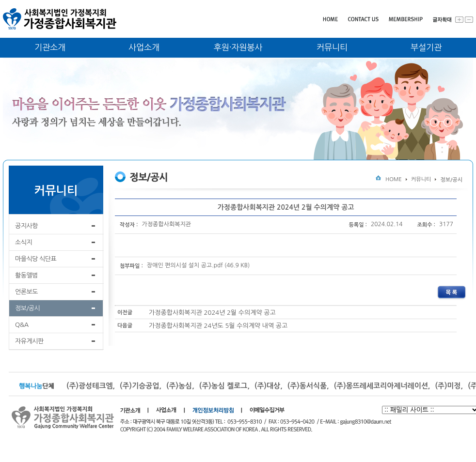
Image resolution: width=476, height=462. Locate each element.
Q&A (22, 325)
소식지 (24, 242)
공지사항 (26, 226)
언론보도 (26, 292)
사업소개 (144, 47)
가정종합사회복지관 (167, 224)
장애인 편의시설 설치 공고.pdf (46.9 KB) (198, 266)
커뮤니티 (332, 47)
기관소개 (50, 47)
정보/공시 (27, 308)
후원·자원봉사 (238, 47)
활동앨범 (26, 275)
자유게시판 (29, 341)
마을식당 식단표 (36, 259)
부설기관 (426, 47)
